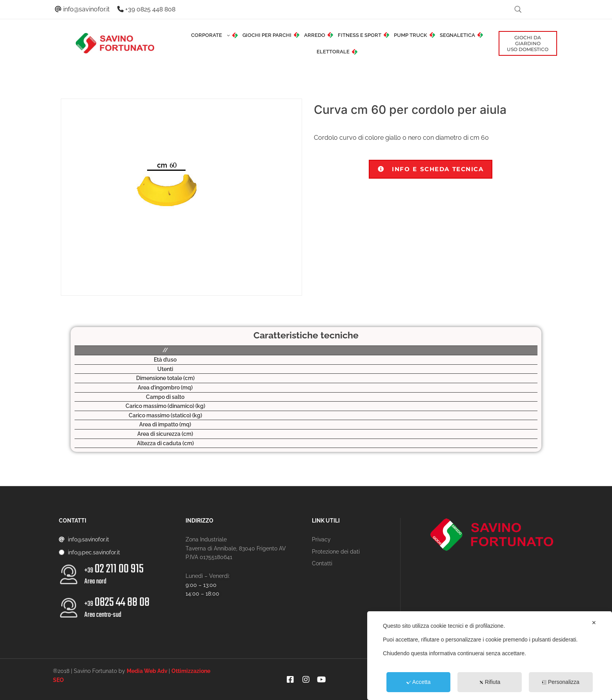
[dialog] (490, 656)
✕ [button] (594, 623)
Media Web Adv (147, 671)
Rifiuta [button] (490, 682)
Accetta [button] (419, 682)
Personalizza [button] (561, 682)
